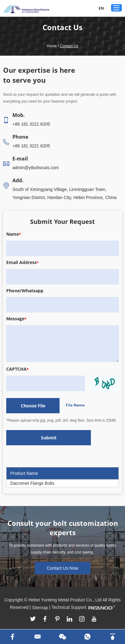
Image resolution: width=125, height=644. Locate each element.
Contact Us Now (62, 568)
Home (52, 46)
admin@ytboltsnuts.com (36, 168)
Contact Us (69, 46)
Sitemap (40, 608)
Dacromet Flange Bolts (32, 483)
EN (101, 8)
